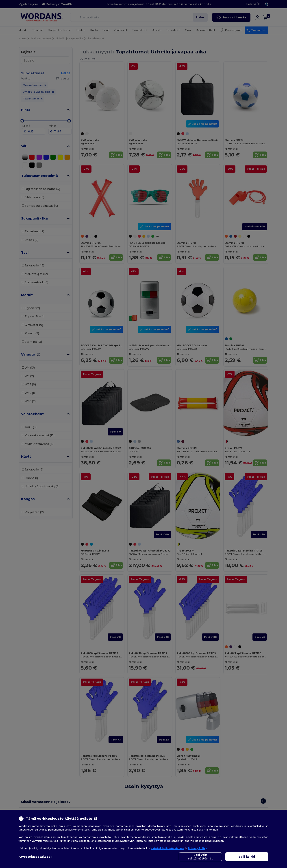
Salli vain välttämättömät (200, 857)
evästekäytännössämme (167, 848)
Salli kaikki (247, 857)
